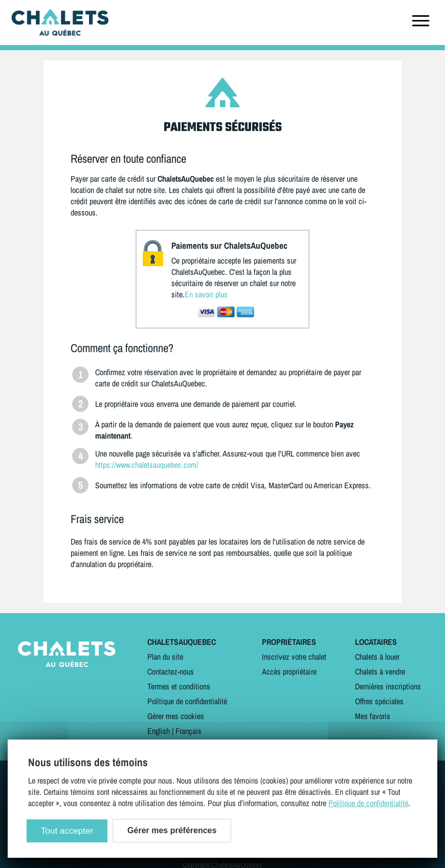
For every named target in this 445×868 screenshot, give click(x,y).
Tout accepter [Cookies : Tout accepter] (67, 831)
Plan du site (165, 657)
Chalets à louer (377, 657)
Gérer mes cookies (176, 716)
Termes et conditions (179, 686)
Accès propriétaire (289, 671)
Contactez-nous (171, 671)
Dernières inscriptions (388, 686)
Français (188, 731)
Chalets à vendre (380, 671)
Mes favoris (373, 716)
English (159, 731)
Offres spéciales (379, 701)
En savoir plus (206, 294)
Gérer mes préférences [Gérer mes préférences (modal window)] (172, 830)
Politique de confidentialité (187, 701)
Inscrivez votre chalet (294, 657)
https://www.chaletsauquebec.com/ (147, 465)
